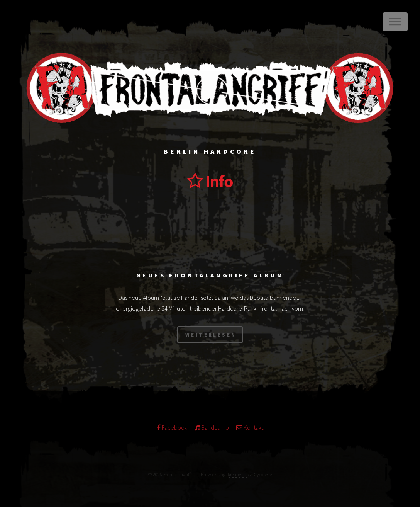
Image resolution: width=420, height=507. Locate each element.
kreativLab (238, 474)
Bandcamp (214, 427)
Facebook (174, 427)
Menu (395, 22)
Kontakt (253, 427)
